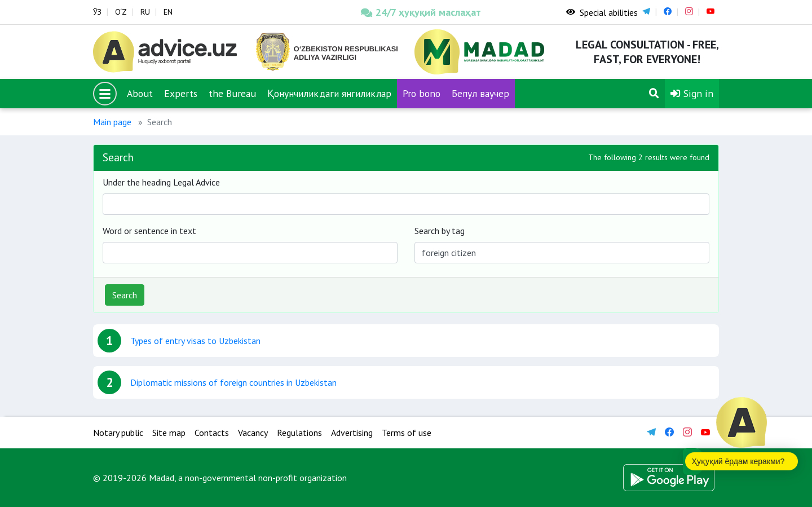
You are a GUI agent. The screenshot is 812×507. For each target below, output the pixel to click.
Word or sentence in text (149, 231)
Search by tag (440, 231)
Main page (112, 122)
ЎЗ (97, 12)
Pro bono (422, 93)
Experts (181, 93)
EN (168, 12)
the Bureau (232, 93)
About (140, 93)
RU (145, 12)
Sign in (692, 93)
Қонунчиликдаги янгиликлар (329, 93)
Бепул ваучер (480, 93)
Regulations (299, 433)
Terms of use (407, 433)
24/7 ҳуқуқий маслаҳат (421, 12)
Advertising (352, 433)
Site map (169, 433)
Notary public (118, 433)
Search (125, 295)
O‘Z (121, 12)
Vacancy (253, 433)
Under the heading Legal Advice (161, 182)
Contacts (212, 433)
